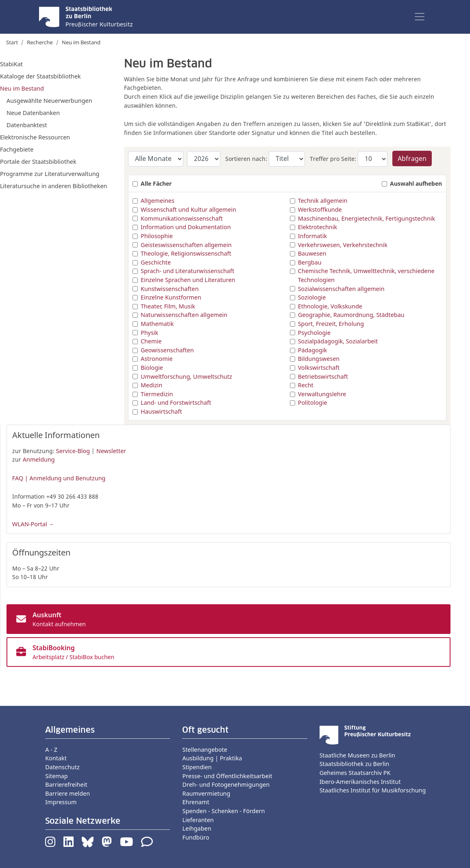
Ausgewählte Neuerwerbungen (49, 101)
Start (12, 42)
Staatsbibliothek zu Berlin (355, 764)
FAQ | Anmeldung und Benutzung (59, 478)
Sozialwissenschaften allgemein (341, 289)
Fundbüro (196, 837)
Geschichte (156, 262)
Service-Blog (73, 451)
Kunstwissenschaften (170, 289)
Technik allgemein (323, 201)
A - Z (51, 750)
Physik (149, 333)
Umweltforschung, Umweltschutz (186, 376)
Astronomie (157, 359)
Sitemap (56, 776)
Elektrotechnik (318, 227)
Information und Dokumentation (186, 227)
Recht (306, 385)
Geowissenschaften (167, 350)
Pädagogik (313, 350)
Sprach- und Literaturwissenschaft (187, 271)
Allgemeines (158, 201)
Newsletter (111, 451)
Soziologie (312, 297)
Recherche (40, 42)
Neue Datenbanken (33, 113)
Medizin (151, 385)
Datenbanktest (27, 125)
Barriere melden (67, 793)
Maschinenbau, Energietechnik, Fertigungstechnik (367, 218)
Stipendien (197, 767)
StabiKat (11, 64)
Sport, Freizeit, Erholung (331, 324)
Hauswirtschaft (161, 411)
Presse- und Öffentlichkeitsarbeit (227, 776)
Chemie (151, 341)
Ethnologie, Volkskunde (330, 306)
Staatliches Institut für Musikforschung (373, 790)
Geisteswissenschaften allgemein (186, 245)
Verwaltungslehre (322, 394)
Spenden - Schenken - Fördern (223, 811)
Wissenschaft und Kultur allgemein (188, 209)
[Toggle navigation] (420, 17)
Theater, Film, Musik (168, 306)
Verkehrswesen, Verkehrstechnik (343, 245)
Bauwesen (312, 253)
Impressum (61, 802)
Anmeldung (39, 459)
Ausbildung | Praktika (212, 758)
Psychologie (314, 333)
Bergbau (310, 262)
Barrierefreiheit (66, 784)
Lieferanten (198, 820)
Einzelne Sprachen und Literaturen (188, 280)
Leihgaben (197, 828)
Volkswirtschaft (319, 368)
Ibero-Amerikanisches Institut (360, 782)
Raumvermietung (206, 793)
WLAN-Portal (30, 524)
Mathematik (157, 324)
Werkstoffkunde (320, 209)
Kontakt (56, 758)
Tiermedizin (157, 394)
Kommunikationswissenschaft (182, 218)
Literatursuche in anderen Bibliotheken (53, 186)
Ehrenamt (196, 802)
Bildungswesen (319, 359)
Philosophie (157, 236)
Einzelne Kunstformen (171, 297)
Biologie (152, 368)
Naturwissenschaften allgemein (184, 315)
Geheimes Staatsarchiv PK (355, 773)
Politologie (313, 403)
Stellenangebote (205, 750)
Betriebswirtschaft (323, 376)
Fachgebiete (17, 149)
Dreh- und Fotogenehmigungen (226, 784)
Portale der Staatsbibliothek (38, 162)
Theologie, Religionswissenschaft (186, 253)
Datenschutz (62, 767)
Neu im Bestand (22, 88)
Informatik (313, 236)
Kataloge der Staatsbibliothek (40, 76)
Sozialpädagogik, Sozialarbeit (338, 341)
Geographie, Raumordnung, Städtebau (351, 315)
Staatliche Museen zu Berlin (357, 755)
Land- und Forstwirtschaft (176, 403)
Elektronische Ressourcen (35, 137)
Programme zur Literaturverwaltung (50, 174)
